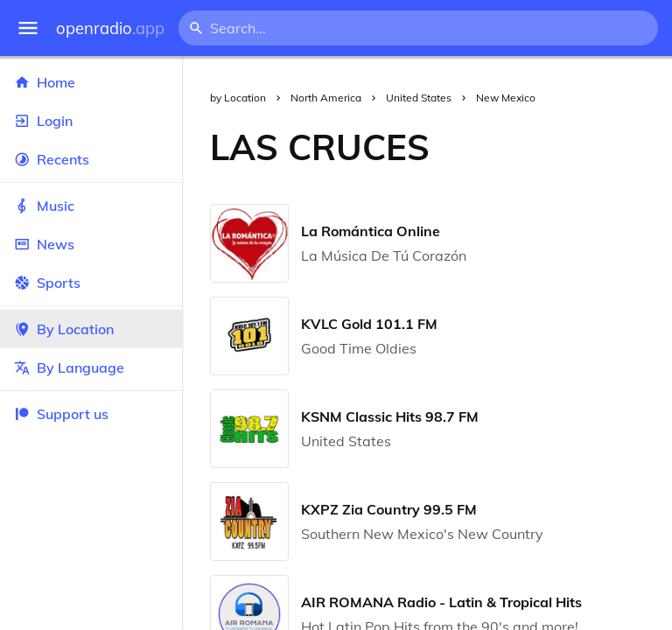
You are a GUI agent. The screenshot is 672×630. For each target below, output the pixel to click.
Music (91, 206)
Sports (91, 283)
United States (419, 98)
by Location (238, 98)
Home (91, 82)
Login (91, 121)
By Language (91, 367)
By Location (91, 329)
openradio (110, 28)
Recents (91, 159)
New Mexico (506, 98)
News (91, 244)
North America (326, 98)
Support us (61, 414)
